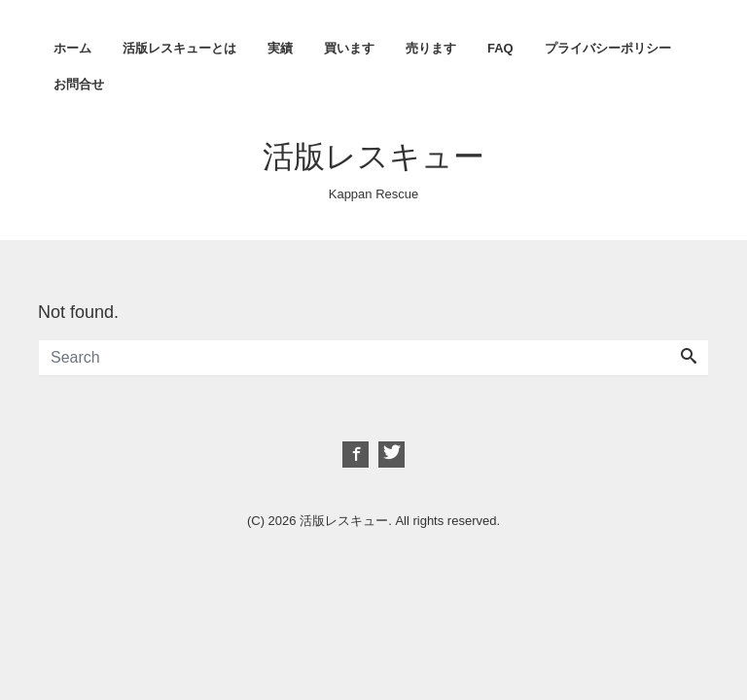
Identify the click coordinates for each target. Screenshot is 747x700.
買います (349, 48)
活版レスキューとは (179, 48)
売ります (431, 48)
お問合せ (79, 84)
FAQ (500, 48)
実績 (280, 48)
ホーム (72, 48)
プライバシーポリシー (608, 48)
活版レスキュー (373, 157)
